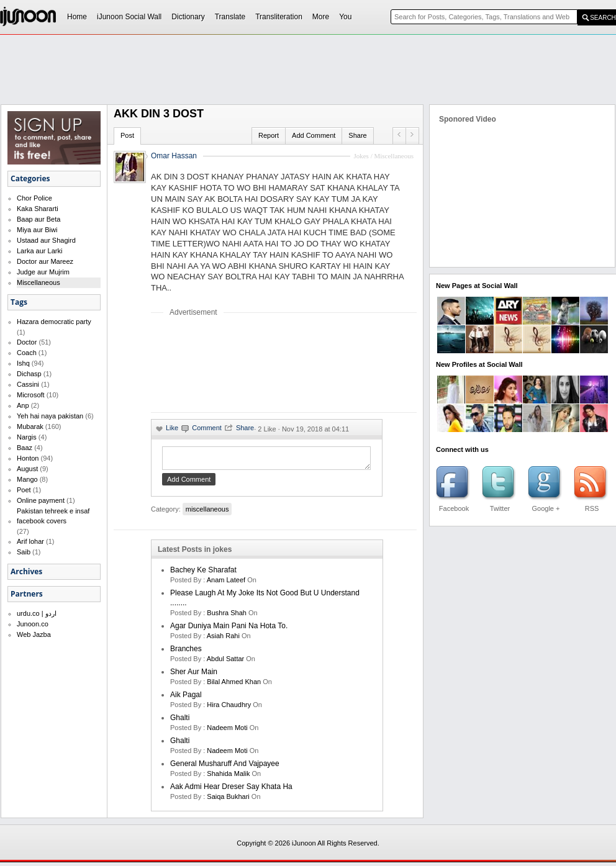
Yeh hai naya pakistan (50, 416)
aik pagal (186, 698)
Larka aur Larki (39, 251)
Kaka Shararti (38, 209)
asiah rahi (223, 639)
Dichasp (29, 374)
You (345, 17)
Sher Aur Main (194, 675)
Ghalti (180, 721)
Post (127, 135)
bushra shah (227, 616)
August (27, 469)
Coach (27, 353)
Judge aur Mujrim (43, 272)
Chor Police (34, 198)
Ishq (23, 363)
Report (269, 135)
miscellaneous (207, 513)
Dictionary (188, 17)
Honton (28, 458)
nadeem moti (227, 731)
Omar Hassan (174, 156)
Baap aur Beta (38, 219)
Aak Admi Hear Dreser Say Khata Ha (231, 790)
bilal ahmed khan (234, 685)
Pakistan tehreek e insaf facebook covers (53, 516)
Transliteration (279, 17)
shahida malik (228, 777)
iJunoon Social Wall (129, 17)
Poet (24, 490)
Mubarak (30, 426)
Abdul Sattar (226, 662)
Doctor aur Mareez (45, 261)
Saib (24, 552)
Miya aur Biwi (37, 230)
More (321, 17)
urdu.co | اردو (37, 613)
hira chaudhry (229, 708)
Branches (186, 652)
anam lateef (226, 584)
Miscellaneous (38, 282)
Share (357, 135)
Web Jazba (34, 634)
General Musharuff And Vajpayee (225, 767)
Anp (23, 405)
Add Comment (314, 135)
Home (77, 17)
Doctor (27, 342)
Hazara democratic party (54, 322)
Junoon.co (33, 624)
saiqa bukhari (228, 800)
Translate (230, 17)
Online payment (41, 500)
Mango (27, 479)
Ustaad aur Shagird (46, 240)
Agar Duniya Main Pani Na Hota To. (229, 629)
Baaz (25, 448)
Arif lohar (30, 541)
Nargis (27, 437)
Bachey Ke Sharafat (203, 574)
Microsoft (31, 395)
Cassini (28, 384)
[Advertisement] (192, 364)
